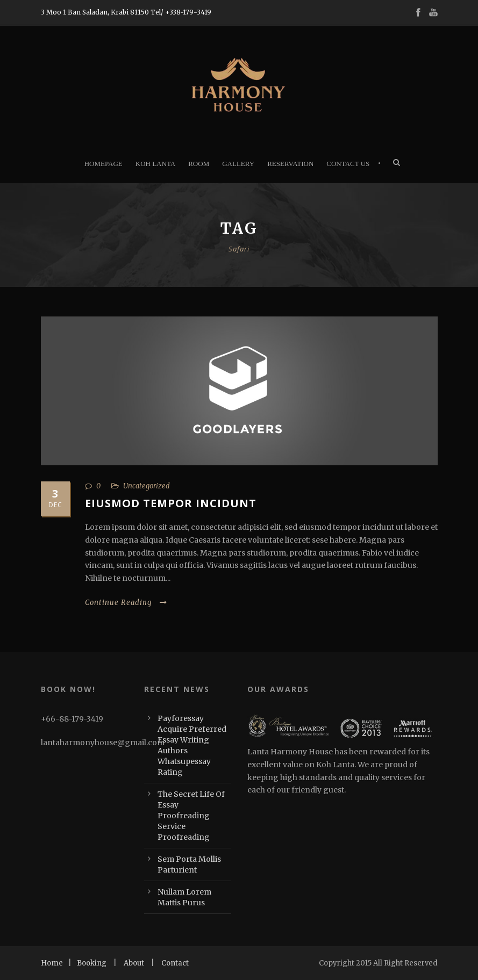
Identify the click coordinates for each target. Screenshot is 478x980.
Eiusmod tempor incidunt (171, 503)
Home (52, 963)
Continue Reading (126, 603)
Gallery (238, 164)
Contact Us (348, 164)
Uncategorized (147, 486)
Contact (175, 963)
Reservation (290, 164)
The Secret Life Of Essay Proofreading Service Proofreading (191, 816)
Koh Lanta (155, 164)
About (134, 963)
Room (199, 164)
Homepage (104, 164)
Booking (92, 963)
